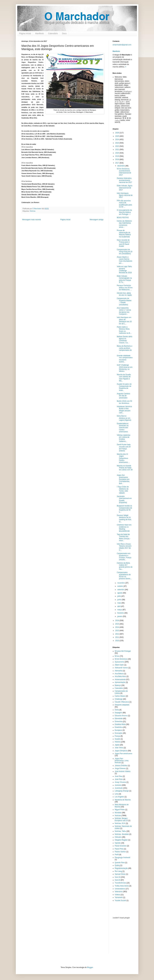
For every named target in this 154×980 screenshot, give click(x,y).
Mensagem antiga (97, 220)
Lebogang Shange (122, 791)
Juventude (119, 788)
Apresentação (120, 682)
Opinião (118, 843)
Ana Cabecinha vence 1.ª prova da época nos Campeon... (124, 311)
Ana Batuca (119, 674)
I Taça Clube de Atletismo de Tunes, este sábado (123, 490)
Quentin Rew (120, 863)
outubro (120, 586)
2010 (117, 641)
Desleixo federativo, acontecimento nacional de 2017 (124, 180)
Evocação (119, 733)
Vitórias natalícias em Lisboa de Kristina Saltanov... (124, 438)
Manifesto (40, 33)
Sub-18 (118, 877)
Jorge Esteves (120, 768)
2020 (117, 153)
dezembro (121, 166)
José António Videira (123, 771)
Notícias (33, 211)
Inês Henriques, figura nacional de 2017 (125, 195)
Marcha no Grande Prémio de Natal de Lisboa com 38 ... (125, 469)
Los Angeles (119, 797)
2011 (117, 637)
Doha (117, 710)
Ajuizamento (120, 662)
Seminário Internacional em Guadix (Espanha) (124, 499)
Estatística (119, 727)
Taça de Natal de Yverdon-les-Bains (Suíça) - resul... (124, 537)
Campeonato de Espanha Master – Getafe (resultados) (124, 301)
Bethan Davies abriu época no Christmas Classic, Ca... (125, 340)
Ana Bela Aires (120, 676)
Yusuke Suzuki (120, 900)
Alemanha (119, 671)
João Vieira (119, 748)
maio (119, 603)
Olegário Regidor (121, 840)
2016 (117, 621)
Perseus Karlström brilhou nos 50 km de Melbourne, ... (125, 288)
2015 (117, 624)
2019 (117, 156)
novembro (121, 583)
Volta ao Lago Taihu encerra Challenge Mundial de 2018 (124, 270)
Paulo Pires (119, 849)
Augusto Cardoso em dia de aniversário (123, 396)
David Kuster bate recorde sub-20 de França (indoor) (124, 448)
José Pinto (119, 779)
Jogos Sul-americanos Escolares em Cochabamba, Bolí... (123, 479)
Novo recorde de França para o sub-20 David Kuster (123, 243)
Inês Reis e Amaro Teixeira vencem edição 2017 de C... (124, 547)
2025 (117, 136)
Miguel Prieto (120, 810)
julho (119, 596)
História (118, 742)
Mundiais (118, 813)
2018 (117, 159)
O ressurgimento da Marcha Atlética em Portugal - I (124, 212)
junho (120, 600)
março (120, 610)
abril (119, 606)
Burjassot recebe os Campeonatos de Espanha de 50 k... (124, 509)
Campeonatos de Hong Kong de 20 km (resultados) (125, 252)
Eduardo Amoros (121, 716)
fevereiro (121, 613)
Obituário (118, 837)
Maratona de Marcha (123, 800)
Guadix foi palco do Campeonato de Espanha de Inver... (124, 387)
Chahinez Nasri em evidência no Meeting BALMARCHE (124, 528)
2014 (117, 627)
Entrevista (119, 722)
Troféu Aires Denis (122, 886)
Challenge (119, 699)
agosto (120, 593)
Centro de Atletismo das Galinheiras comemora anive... (124, 224)
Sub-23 (118, 880)
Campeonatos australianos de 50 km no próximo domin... (124, 576)
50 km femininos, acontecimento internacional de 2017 (124, 172)
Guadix (118, 739)
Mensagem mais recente (32, 220)
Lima (117, 794)
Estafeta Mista (120, 724)
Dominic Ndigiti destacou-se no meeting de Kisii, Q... (124, 518)
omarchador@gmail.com (122, 45)
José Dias (119, 776)
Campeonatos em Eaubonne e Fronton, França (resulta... (124, 557)
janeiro (120, 616)
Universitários (120, 889)
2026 (117, 133)
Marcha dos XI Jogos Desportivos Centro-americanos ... (123, 458)
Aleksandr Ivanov (121, 668)
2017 (117, 163)
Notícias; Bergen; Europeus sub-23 (121, 819)
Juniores (118, 785)
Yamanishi (119, 897)
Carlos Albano (120, 696)
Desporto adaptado (122, 705)
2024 (117, 139)
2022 (117, 146)
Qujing (117, 865)
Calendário (53, 33)
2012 (117, 634)
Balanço (118, 685)
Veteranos (119, 892)
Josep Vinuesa (120, 782)
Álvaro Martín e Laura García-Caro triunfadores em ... (125, 260)
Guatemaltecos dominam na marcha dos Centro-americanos (123, 428)
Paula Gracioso (121, 846)
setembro (121, 590)
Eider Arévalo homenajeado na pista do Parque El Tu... (124, 279)
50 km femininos (121, 659)
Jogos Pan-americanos (124, 754)
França (117, 736)
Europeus (118, 730)
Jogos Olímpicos (121, 751)
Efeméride (119, 719)
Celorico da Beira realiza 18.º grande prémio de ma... (125, 566)
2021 (117, 149)
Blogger (90, 967)
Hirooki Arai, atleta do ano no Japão (124, 294)
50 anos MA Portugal (123, 651)
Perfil (117, 855)
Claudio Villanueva (122, 702)
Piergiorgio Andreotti (123, 858)
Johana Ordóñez (121, 766)
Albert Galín (119, 665)
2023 (117, 143)
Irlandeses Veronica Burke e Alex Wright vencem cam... (124, 410)
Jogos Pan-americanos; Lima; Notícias (122, 761)
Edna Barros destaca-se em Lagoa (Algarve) (124, 418)
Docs (64, 33)
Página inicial (25, 33)
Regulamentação (121, 868)
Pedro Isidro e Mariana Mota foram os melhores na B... (124, 330)
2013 (117, 631)
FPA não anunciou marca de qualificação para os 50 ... (124, 204)
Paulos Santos (120, 852)
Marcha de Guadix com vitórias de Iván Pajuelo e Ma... (124, 378)
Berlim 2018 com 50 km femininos (124, 402)
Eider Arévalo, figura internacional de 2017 (125, 188)
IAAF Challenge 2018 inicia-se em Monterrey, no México (125, 368)
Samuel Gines (120, 874)
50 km (117, 656)
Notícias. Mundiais (122, 834)
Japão (117, 745)
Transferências (120, 883)
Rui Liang (118, 871)
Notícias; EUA (120, 823)
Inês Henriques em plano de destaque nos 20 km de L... (124, 320)
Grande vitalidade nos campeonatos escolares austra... (125, 359)
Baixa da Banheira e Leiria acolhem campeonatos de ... (125, 349)
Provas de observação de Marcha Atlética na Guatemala (124, 234)
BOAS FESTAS (123, 218)
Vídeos (117, 895)
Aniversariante (120, 679)
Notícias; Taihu (120, 831)
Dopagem (119, 713)
